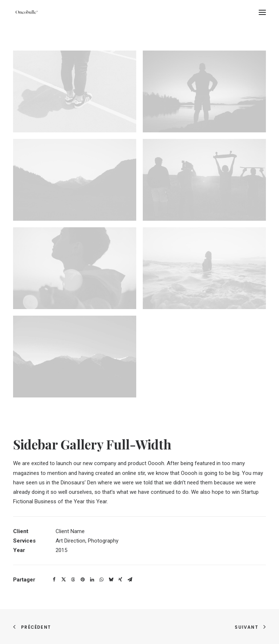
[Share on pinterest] (82, 580)
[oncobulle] (26, 12)
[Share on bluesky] (111, 580)
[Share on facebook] (54, 580)
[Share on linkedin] (92, 580)
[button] (262, 12)
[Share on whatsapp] (101, 580)
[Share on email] (130, 580)
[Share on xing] (120, 580)
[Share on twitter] (64, 580)
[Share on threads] (73, 580)
